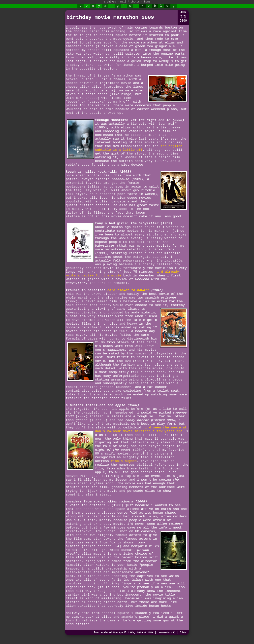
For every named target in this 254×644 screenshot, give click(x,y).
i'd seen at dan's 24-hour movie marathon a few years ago (141, 429)
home (147, 2)
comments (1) (167, 633)
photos (135, 2)
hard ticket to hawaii (128, 290)
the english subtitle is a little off (139, 148)
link (183, 633)
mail (123, 2)
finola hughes (124, 461)
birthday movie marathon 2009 (110, 18)
